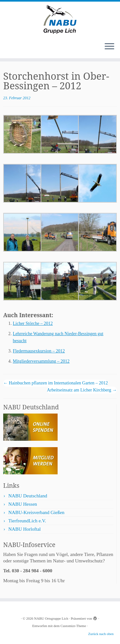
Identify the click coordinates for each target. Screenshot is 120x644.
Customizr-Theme (73, 626)
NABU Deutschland (28, 496)
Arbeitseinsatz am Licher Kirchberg (82, 390)
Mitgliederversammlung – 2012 (41, 361)
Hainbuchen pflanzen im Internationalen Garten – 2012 (56, 383)
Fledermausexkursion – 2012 (39, 351)
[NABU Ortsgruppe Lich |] (60, 19)
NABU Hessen (23, 504)
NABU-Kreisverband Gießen (36, 512)
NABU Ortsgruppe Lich (51, 618)
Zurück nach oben (101, 634)
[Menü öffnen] (109, 47)
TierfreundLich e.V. (27, 521)
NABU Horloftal (24, 529)
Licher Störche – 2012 (33, 323)
